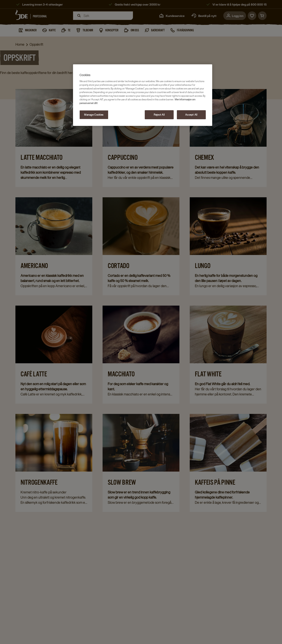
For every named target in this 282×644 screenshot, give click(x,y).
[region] (143, 95)
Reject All (159, 115)
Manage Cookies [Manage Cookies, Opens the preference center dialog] (94, 115)
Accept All (191, 115)
